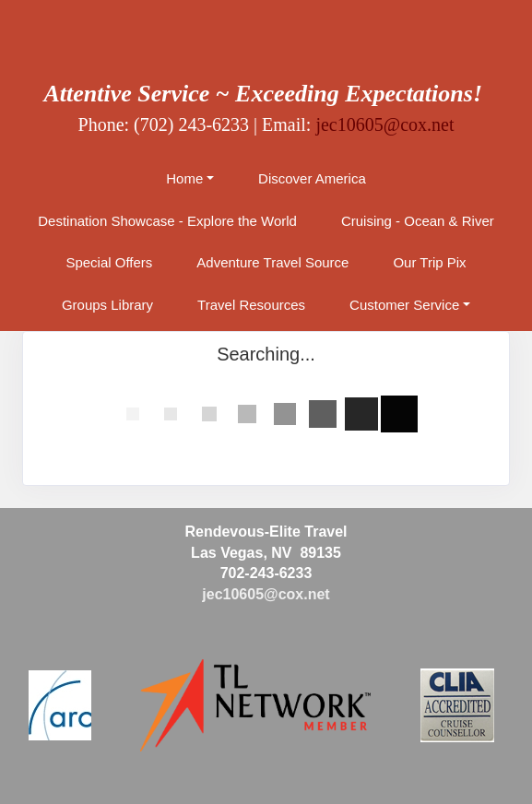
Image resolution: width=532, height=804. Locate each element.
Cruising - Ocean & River (418, 221)
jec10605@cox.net (384, 124)
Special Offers (109, 262)
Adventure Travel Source (272, 262)
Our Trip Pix (429, 262)
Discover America (312, 178)
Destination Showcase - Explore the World (167, 221)
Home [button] (184, 178)
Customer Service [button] (404, 305)
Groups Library (107, 305)
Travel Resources (251, 305)
